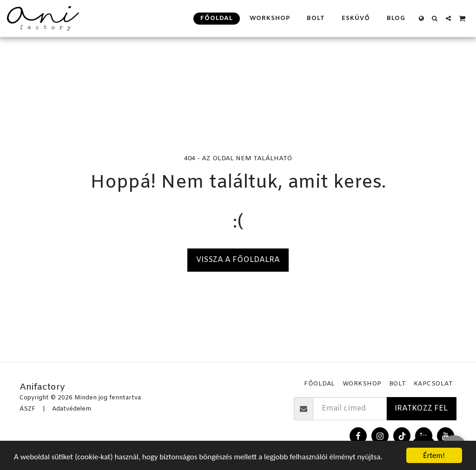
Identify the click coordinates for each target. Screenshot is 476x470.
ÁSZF (27, 409)
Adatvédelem (72, 409)
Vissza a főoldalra (238, 260)
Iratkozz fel (421, 408)
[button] (435, 18)
